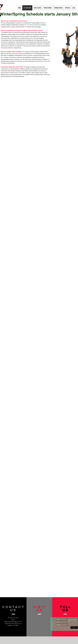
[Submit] (74, 628)
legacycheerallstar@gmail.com (13, 622)
